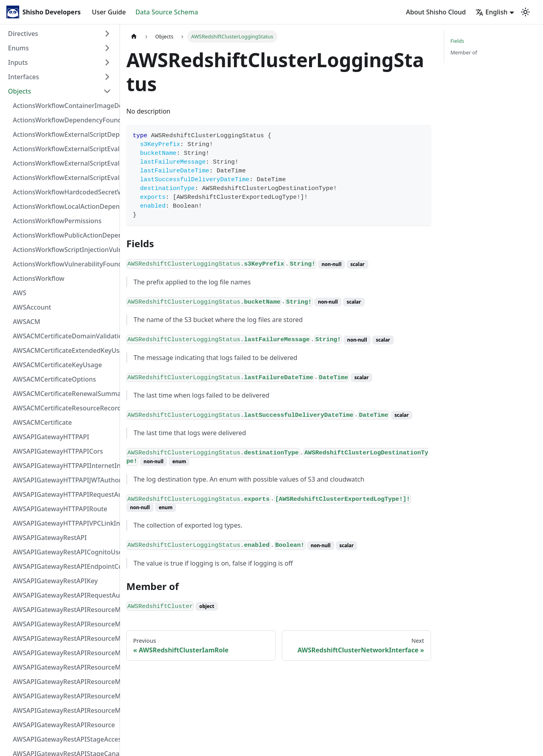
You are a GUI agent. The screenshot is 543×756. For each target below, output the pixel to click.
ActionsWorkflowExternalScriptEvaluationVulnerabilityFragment (64, 149)
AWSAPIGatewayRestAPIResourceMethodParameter (64, 682)
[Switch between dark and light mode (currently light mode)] (525, 12)
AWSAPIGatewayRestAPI (50, 538)
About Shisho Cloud (436, 12)
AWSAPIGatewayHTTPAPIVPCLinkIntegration (64, 523)
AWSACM (27, 322)
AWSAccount (32, 307)
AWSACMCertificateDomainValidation (64, 336)
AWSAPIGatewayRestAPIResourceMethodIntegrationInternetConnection (64, 610)
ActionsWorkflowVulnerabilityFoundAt (64, 264)
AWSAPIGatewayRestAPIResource (64, 725)
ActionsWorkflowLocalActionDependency (64, 206)
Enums (18, 48)
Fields (457, 41)
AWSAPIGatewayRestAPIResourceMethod (64, 710)
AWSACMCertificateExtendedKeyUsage (64, 350)
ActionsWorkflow (39, 278)
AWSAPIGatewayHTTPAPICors (58, 451)
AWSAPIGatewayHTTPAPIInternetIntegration (64, 466)
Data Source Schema (167, 12)
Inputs (18, 62)
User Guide (109, 12)
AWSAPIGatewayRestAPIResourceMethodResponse (64, 696)
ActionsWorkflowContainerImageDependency (64, 106)
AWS (20, 293)
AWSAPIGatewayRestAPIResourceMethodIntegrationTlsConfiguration (64, 653)
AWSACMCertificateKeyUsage (57, 365)
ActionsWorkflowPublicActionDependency (64, 235)
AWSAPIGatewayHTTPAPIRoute (60, 509)
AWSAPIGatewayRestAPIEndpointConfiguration (64, 566)
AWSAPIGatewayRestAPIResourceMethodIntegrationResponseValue (64, 624)
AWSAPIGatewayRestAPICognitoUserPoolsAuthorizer (64, 552)
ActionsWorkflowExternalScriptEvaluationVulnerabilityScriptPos (64, 163)
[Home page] (134, 37)
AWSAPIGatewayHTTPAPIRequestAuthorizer (64, 494)
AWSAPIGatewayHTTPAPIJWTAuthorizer (64, 480)
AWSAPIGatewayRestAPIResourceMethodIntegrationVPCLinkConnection (64, 667)
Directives (23, 34)
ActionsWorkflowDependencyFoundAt (64, 120)
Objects (20, 91)
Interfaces (23, 77)
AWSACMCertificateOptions (54, 379)
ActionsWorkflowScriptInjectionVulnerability (64, 250)
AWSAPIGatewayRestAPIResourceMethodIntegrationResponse (64, 638)
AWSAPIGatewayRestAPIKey (55, 581)
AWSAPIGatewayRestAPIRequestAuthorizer (64, 595)
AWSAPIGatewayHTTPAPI (51, 437)
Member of (464, 52)
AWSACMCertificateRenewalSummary (64, 394)
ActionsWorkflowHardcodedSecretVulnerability (64, 192)
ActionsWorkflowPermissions (57, 221)
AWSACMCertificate (42, 422)
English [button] (491, 12)
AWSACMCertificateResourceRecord (64, 408)
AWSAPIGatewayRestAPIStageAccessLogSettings (64, 739)
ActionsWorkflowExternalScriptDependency (64, 134)
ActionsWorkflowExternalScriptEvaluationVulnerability (64, 178)
